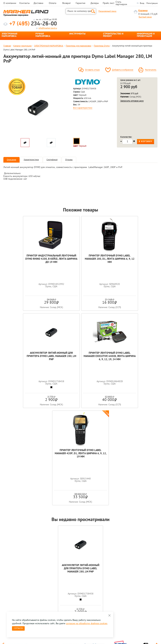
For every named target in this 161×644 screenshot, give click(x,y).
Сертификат (52, 160)
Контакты (24, 3)
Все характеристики (83, 108)
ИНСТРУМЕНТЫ (77, 34)
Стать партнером (121, 3)
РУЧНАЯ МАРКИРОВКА (43, 35)
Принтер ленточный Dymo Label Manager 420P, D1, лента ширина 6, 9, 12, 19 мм (106, 356)
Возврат (67, 3)
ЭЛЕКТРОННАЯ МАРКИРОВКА (9, 35)
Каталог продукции (22, 46)
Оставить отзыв (92, 70)
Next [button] (157, 549)
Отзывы (69, 160)
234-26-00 (33, 24)
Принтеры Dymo (102, 46)
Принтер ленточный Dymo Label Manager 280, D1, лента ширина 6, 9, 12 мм (81, 259)
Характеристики (31, 160)
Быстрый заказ (145, 17)
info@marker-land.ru (48, 28)
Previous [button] (4, 549)
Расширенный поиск (107, 11)
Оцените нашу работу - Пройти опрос (35, 594)
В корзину (146, 142)
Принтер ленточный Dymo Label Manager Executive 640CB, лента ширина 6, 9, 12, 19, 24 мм (55, 356)
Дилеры (95, 3)
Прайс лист (109, 3)
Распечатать (151, 70)
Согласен (18, 628)
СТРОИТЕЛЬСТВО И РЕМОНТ (113, 35)
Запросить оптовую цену (132, 101)
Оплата (53, 3)
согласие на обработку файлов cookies (87, 624)
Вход (142, 3)
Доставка (38, 3)
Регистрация (152, 3)
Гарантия (80, 3)
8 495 (21, 586)
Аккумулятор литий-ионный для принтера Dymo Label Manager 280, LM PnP (131, 259)
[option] (38, 107)
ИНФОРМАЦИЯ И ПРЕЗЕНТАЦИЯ (146, 35)
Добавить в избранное (123, 70)
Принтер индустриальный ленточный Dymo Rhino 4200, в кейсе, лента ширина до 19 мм (30, 259)
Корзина (143, 11)
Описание (11, 160)
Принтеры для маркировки (78, 46)
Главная (7, 46)
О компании (10, 3)
